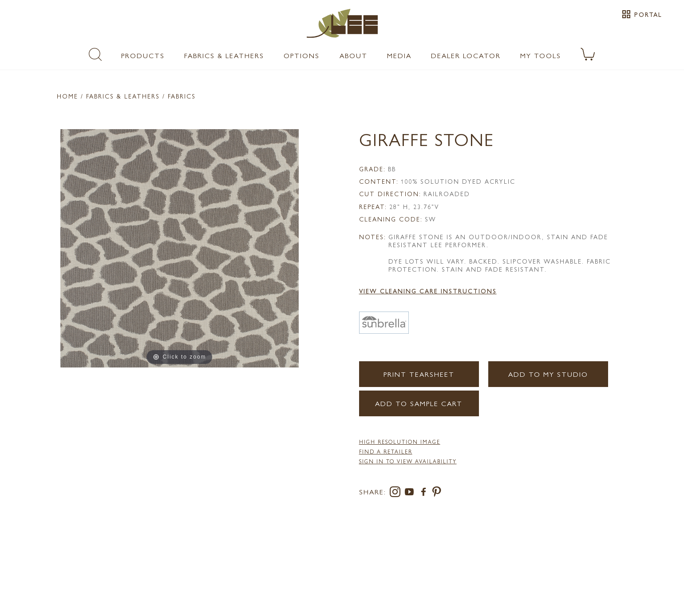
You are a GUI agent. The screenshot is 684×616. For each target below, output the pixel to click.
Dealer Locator (466, 55)
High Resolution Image (400, 442)
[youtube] (411, 493)
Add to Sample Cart (419, 403)
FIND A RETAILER (386, 451)
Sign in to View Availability (408, 461)
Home (67, 96)
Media (399, 55)
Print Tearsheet (419, 374)
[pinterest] (437, 493)
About (354, 55)
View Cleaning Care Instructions (428, 291)
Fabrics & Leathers (224, 55)
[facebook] (425, 493)
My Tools (541, 55)
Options (302, 55)
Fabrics (182, 96)
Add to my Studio (548, 374)
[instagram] (397, 493)
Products (143, 55)
